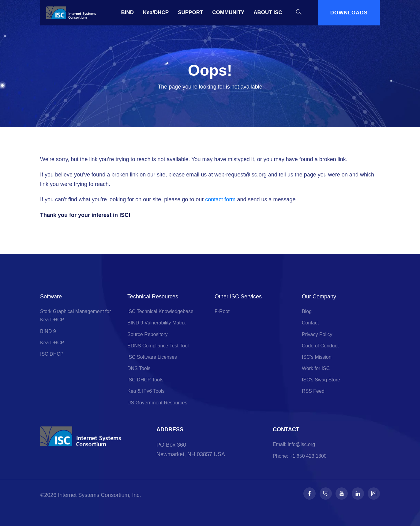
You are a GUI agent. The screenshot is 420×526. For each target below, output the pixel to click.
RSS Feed (313, 391)
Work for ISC (316, 368)
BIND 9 (48, 331)
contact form (220, 199)
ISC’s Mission (317, 357)
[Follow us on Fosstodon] (326, 494)
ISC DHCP (52, 354)
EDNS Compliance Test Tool (158, 346)
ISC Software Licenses (152, 357)
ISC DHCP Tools (145, 380)
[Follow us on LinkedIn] (358, 494)
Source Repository (148, 334)
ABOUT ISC (268, 12)
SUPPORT (190, 12)
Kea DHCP (52, 343)
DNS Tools (139, 368)
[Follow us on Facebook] (309, 494)
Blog (307, 311)
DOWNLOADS (349, 13)
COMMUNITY (228, 12)
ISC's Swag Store (321, 380)
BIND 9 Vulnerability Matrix (157, 323)
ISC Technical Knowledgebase (160, 311)
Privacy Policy (317, 334)
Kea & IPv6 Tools (146, 391)
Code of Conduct (320, 346)
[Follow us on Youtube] (342, 494)
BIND (128, 12)
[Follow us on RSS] (374, 494)
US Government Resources (157, 403)
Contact (310, 323)
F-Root (222, 311)
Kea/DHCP (156, 12)
